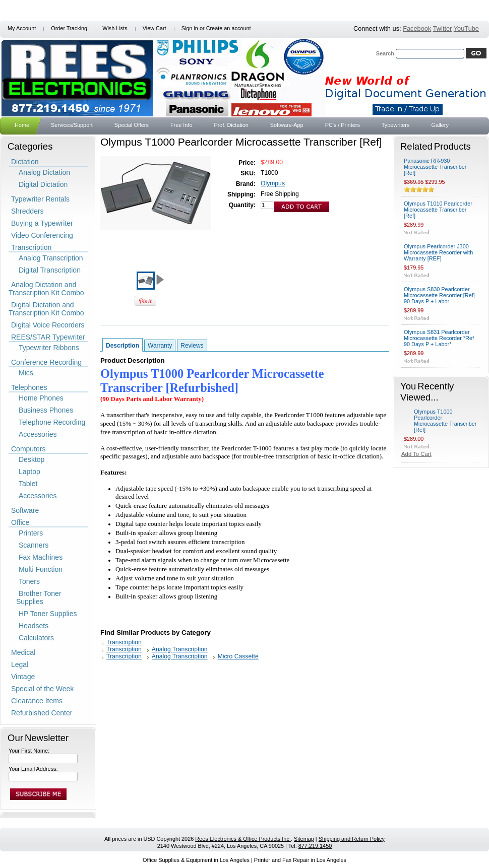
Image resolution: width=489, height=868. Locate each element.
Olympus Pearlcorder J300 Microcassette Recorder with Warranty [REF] (438, 252)
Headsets (34, 626)
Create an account (229, 28)
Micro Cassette (238, 656)
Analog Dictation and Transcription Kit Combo (46, 289)
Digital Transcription (50, 270)
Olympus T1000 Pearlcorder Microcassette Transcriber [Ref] (445, 421)
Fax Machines (41, 557)
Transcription (31, 247)
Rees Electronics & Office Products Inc (243, 839)
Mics (26, 373)
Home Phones (41, 398)
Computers (28, 449)
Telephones (29, 387)
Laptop (29, 472)
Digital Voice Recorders (48, 325)
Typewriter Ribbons (49, 348)
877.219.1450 (315, 846)
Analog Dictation (44, 172)
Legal (20, 664)
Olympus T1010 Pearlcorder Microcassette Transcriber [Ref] (438, 210)
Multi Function (41, 569)
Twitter (443, 28)
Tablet (28, 484)
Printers (31, 533)
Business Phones (46, 410)
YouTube (466, 28)
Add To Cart (416, 454)
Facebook (417, 28)
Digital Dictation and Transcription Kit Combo (46, 309)
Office (20, 522)
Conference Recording (46, 362)
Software (25, 510)
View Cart (155, 28)
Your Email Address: (33, 769)
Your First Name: (29, 751)
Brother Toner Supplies (39, 597)
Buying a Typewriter (42, 223)
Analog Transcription (51, 258)
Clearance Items (37, 701)
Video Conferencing (42, 235)
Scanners (34, 545)
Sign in (190, 28)
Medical (23, 652)
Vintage (23, 677)
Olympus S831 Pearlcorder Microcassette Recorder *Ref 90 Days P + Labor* (439, 338)
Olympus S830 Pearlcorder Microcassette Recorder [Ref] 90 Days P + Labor (439, 295)
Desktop (32, 459)
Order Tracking (69, 28)
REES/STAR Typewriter (48, 337)
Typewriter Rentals (40, 199)
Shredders (27, 211)
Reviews (192, 346)
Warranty (160, 346)
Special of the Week (42, 689)
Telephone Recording (52, 422)
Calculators (36, 638)
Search (385, 53)
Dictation (25, 162)
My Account (22, 28)
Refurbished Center (42, 713)
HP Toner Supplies (48, 614)
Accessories (38, 434)
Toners (29, 581)
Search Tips (463, 64)
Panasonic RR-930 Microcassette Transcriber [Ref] (435, 167)
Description (123, 346)
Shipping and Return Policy (352, 839)
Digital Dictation (43, 184)
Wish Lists (115, 28)
